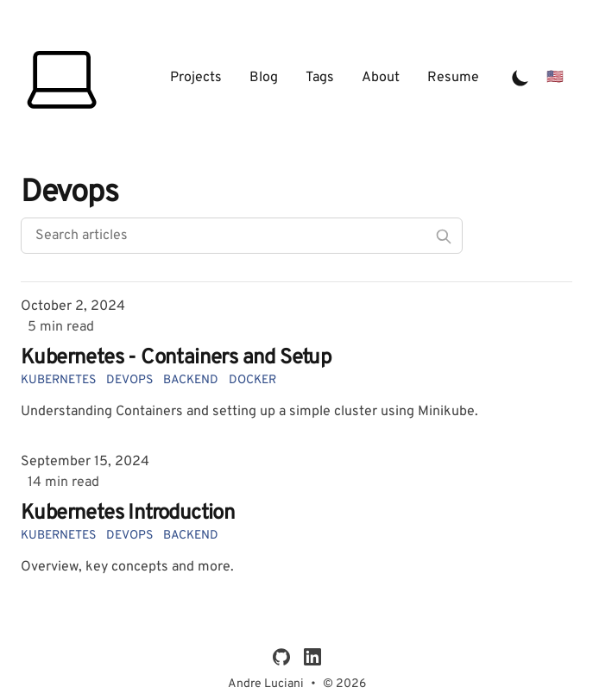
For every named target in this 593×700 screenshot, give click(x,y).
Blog (264, 78)
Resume (453, 78)
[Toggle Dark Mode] (520, 78)
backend (191, 380)
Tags (320, 78)
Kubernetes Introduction (128, 514)
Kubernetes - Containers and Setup (176, 358)
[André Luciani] (64, 78)
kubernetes (58, 380)
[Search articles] (242, 236)
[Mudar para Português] (555, 78)
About (381, 78)
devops (129, 380)
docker (252, 380)
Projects (196, 78)
